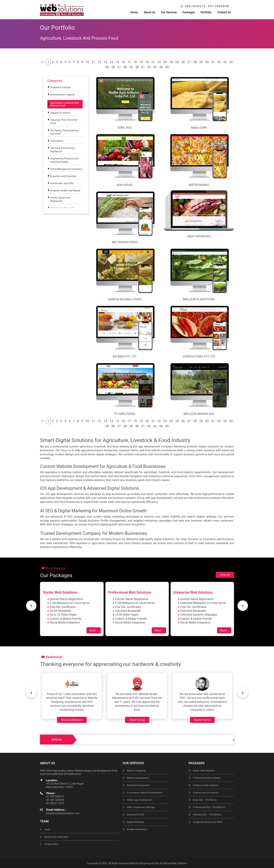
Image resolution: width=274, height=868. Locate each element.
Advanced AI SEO (136, 815)
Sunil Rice (125, 128)
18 (135, 62)
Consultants (57, 141)
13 (105, 62)
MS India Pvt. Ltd (125, 356)
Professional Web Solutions (207, 778)
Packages (189, 12)
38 (125, 67)
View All (225, 575)
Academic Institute (61, 87)
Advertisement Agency (63, 95)
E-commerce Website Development (145, 793)
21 (153, 62)
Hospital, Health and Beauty (65, 191)
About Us (149, 12)
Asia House (125, 185)
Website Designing (136, 771)
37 (119, 67)
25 (177, 62)
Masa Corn (199, 128)
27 (189, 62)
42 (149, 67)
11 (93, 62)
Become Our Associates (56, 837)
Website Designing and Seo (145, 863)
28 (195, 62)
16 (123, 62)
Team (47, 829)
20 (147, 62)
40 (137, 67)
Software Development (138, 785)
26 (183, 62)
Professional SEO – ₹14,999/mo (209, 807)
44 (161, 67)
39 (131, 67)
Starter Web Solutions (204, 771)
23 (165, 62)
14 (111, 62)
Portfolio (206, 12)
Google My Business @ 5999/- (208, 822)
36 (113, 67)
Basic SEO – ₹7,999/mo (205, 800)
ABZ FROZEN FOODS (125, 242)
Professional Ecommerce (206, 793)
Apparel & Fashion (60, 113)
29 (201, 62)
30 (207, 62)
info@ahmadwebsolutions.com (63, 813)
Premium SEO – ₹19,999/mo (207, 815)
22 (159, 62)
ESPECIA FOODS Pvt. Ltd (199, 356)
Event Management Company (66, 169)
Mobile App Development (140, 800)
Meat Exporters (199, 236)
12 (99, 62)
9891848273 (195, 6)
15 (117, 62)
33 (225, 62)
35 (107, 67)
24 (171, 62)
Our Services (169, 12)
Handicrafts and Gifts (62, 183)
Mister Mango (199, 185)
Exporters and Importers (64, 176)
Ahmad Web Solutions (175, 863)
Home (134, 12)
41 (143, 67)
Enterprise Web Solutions (206, 785)
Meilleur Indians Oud (199, 414)
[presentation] (31, 605)
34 (231, 62)
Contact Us (224, 12)
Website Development (138, 778)
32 (219, 62)
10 (87, 62)
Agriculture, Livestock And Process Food (64, 104)
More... (94, 630)
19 (141, 62)
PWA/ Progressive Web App (141, 807)
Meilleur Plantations (199, 299)
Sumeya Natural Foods (125, 299)
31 (213, 62)
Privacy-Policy (51, 844)
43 (155, 67)
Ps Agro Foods (125, 414)
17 (129, 62)
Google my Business (137, 829)
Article (57, 740)
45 (167, 67)
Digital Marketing (135, 822)
